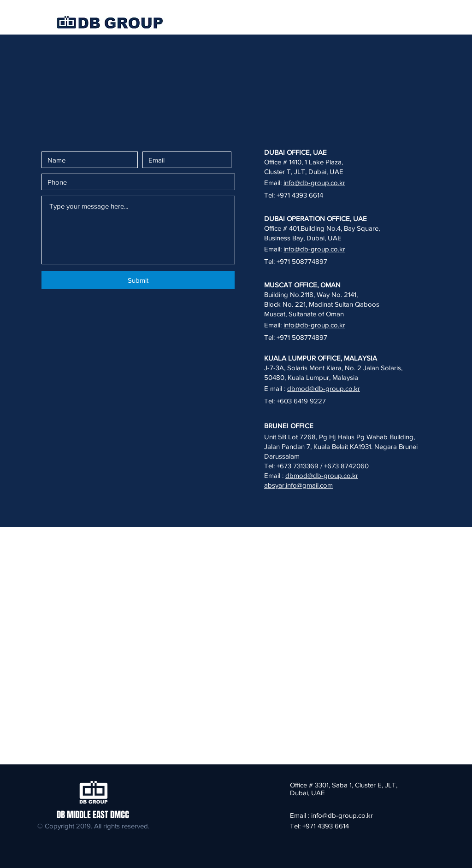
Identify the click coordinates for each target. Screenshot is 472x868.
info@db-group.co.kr (314, 183)
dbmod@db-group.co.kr (324, 388)
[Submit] (138, 280)
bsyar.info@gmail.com (300, 485)
